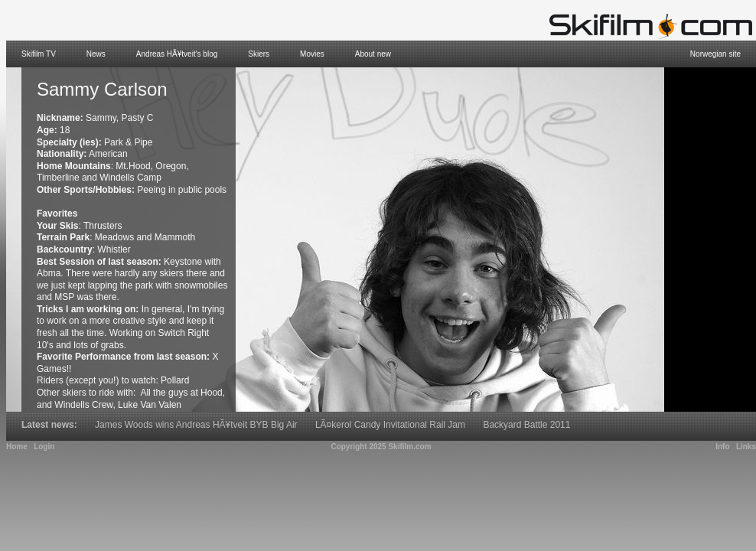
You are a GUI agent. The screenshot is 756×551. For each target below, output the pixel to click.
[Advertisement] (710, 240)
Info (722, 447)
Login (44, 447)
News (96, 54)
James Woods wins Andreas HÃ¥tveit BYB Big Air (196, 425)
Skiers (259, 54)
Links (746, 447)
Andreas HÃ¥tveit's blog (177, 54)
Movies (312, 54)
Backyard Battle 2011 (526, 425)
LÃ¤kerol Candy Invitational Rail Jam (390, 425)
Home (17, 447)
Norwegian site (715, 54)
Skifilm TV (39, 54)
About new (373, 54)
